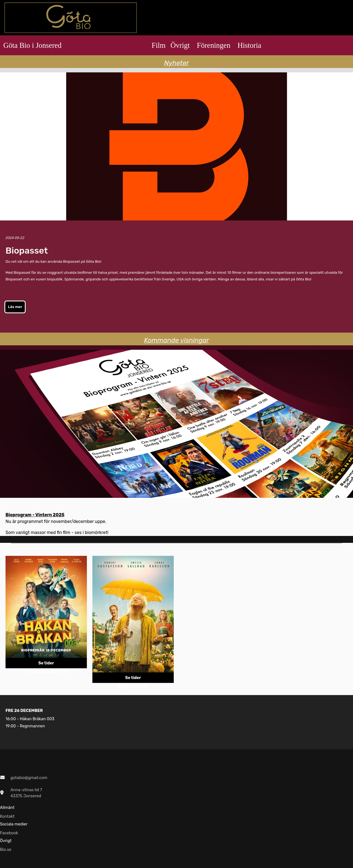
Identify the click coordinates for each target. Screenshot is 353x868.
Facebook (9, 833)
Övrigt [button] (180, 45)
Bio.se (6, 849)
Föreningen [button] (214, 45)
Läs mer (15, 307)
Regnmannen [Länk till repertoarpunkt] (133, 686)
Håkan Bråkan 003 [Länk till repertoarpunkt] (46, 671)
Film (159, 45)
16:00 (11, 719)
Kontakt (7, 816)
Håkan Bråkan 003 (37, 719)
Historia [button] (249, 45)
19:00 (11, 726)
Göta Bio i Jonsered (32, 45)
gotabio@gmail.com (29, 778)
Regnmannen (32, 726)
